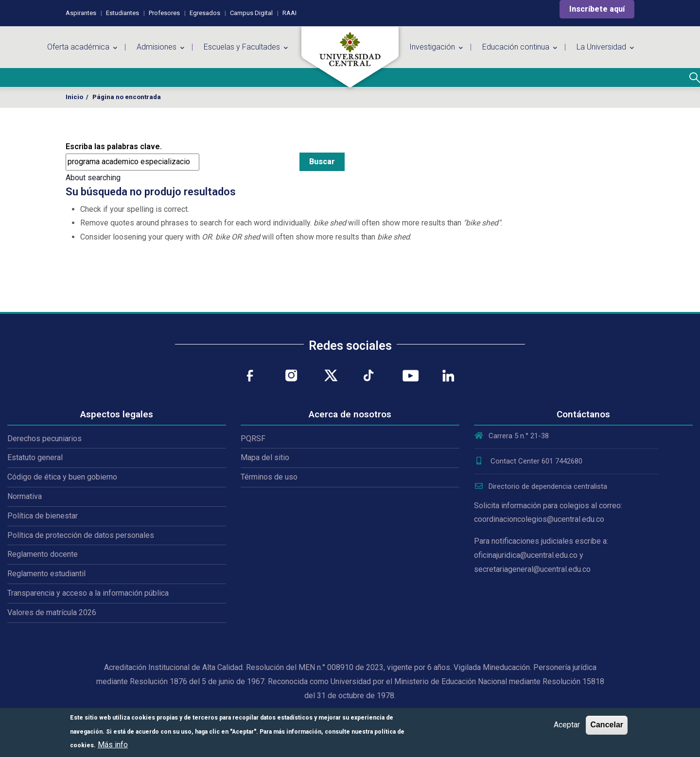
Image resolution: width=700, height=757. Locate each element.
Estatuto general (35, 457)
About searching (93, 178)
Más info (113, 745)
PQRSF (253, 439)
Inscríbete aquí (597, 9)
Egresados (205, 13)
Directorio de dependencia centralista (541, 486)
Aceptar (567, 725)
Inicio (74, 97)
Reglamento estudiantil (46, 574)
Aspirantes (81, 13)
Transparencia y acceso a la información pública (88, 593)
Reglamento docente (43, 554)
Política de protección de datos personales (81, 535)
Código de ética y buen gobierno (62, 477)
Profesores (164, 13)
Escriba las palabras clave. (114, 146)
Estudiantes (122, 13)
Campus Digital (251, 13)
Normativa (25, 496)
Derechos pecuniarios (44, 439)
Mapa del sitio (265, 457)
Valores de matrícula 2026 (52, 612)
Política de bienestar (43, 516)
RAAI (289, 13)
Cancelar (607, 725)
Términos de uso (269, 477)
